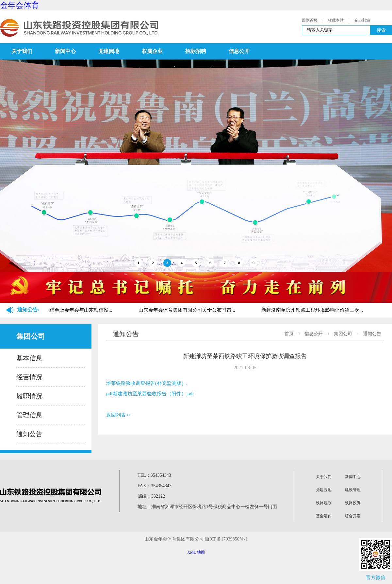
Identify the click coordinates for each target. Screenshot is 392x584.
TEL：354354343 (154, 475)
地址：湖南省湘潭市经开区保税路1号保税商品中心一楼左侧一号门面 (207, 507)
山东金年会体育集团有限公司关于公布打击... (188, 310)
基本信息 (29, 358)
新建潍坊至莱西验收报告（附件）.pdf (153, 394)
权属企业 (152, 51)
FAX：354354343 (155, 486)
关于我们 (22, 51)
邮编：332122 (151, 496)
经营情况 (29, 377)
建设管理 (353, 490)
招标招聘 (196, 51)
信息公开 (239, 51)
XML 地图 (196, 552)
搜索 (381, 30)
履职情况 (29, 396)
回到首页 (310, 20)
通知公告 (29, 434)
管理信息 (29, 415)
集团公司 (343, 334)
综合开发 (353, 516)
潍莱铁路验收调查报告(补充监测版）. (147, 383)
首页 (289, 334)
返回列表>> (119, 415)
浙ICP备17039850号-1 (226, 539)
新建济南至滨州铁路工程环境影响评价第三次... (313, 310)
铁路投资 (353, 503)
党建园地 (109, 51)
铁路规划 (324, 503)
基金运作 (324, 516)
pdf (109, 394)
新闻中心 (65, 51)
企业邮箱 (362, 20)
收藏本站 (336, 20)
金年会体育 (20, 5)
